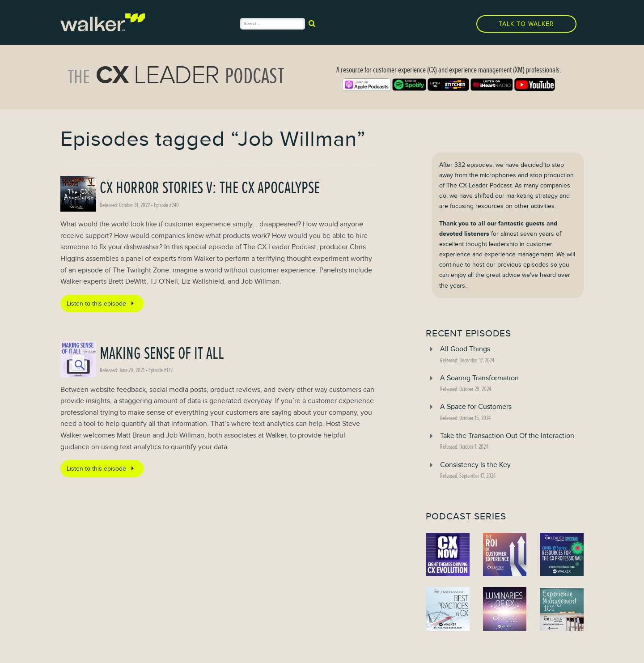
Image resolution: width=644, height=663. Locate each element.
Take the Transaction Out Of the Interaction (507, 436)
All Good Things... (468, 349)
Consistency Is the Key (475, 465)
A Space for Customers (476, 407)
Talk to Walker (526, 24)
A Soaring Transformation (479, 378)
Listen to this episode (102, 303)
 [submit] (312, 23)
